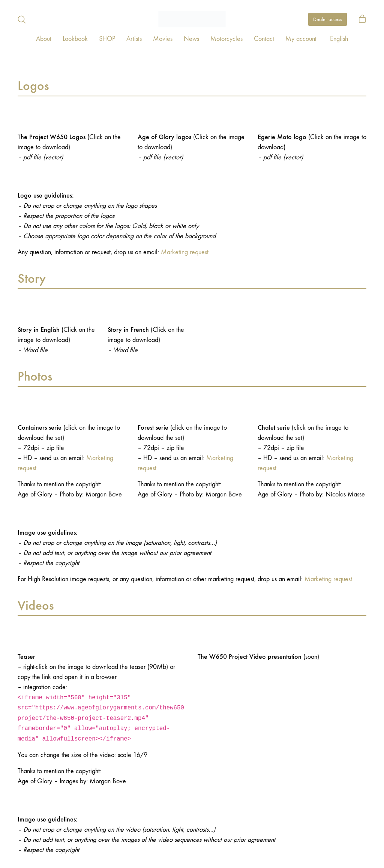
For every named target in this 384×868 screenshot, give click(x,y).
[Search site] (22, 19)
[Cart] (362, 19)
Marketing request (185, 252)
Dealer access (328, 19)
